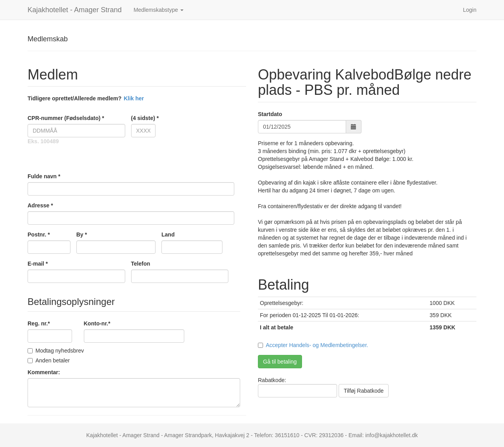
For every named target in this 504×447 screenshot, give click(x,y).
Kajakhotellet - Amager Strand (75, 10)
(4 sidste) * (144, 118)
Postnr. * (39, 235)
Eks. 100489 (43, 141)
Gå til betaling (280, 362)
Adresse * (40, 205)
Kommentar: (44, 372)
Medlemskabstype (158, 10)
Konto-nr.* (97, 323)
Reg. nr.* (39, 323)
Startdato (270, 114)
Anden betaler (49, 360)
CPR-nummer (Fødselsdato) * (66, 118)
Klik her (134, 98)
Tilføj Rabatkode (364, 391)
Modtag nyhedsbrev (56, 351)
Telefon (141, 264)
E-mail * (38, 264)
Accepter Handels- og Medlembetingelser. (317, 345)
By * (82, 235)
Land (168, 235)
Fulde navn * (44, 176)
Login (470, 10)
